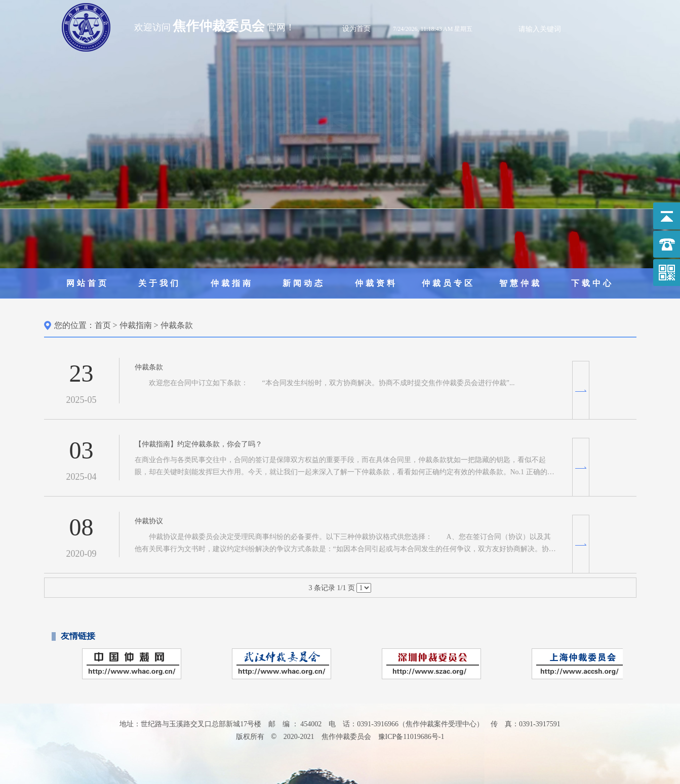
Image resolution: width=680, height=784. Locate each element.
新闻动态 (304, 283)
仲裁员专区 (448, 283)
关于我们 (159, 283)
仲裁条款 (177, 325)
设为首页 (356, 29)
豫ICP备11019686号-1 (411, 737)
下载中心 (592, 283)
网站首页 (88, 283)
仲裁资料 (376, 283)
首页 (103, 325)
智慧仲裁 (521, 283)
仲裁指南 (232, 283)
